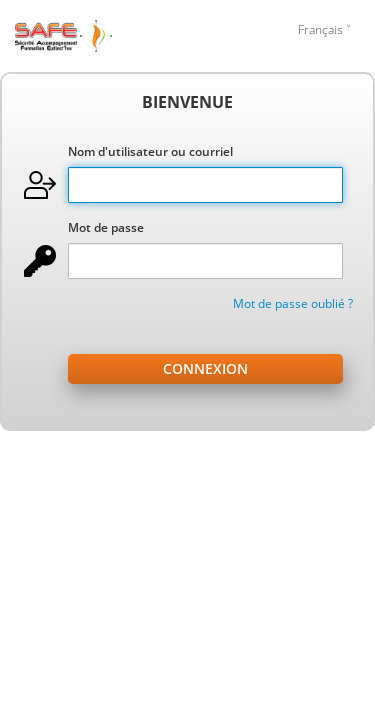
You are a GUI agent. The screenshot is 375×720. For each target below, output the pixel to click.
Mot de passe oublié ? (293, 303)
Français (320, 29)
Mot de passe (106, 227)
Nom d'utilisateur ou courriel (150, 151)
